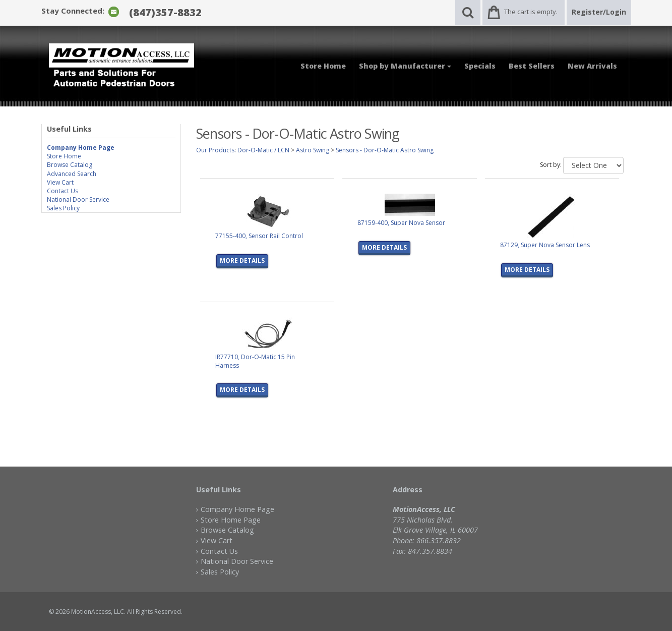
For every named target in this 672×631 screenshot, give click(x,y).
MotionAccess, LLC (98, 612)
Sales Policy (63, 208)
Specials (480, 66)
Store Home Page (231, 520)
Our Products (215, 150)
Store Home (323, 66)
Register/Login (599, 12)
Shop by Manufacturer (405, 66)
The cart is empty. (531, 12)
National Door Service (78, 199)
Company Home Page (237, 509)
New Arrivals (592, 66)
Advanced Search (72, 174)
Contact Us (63, 191)
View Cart (60, 182)
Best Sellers (532, 66)
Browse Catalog (70, 165)
